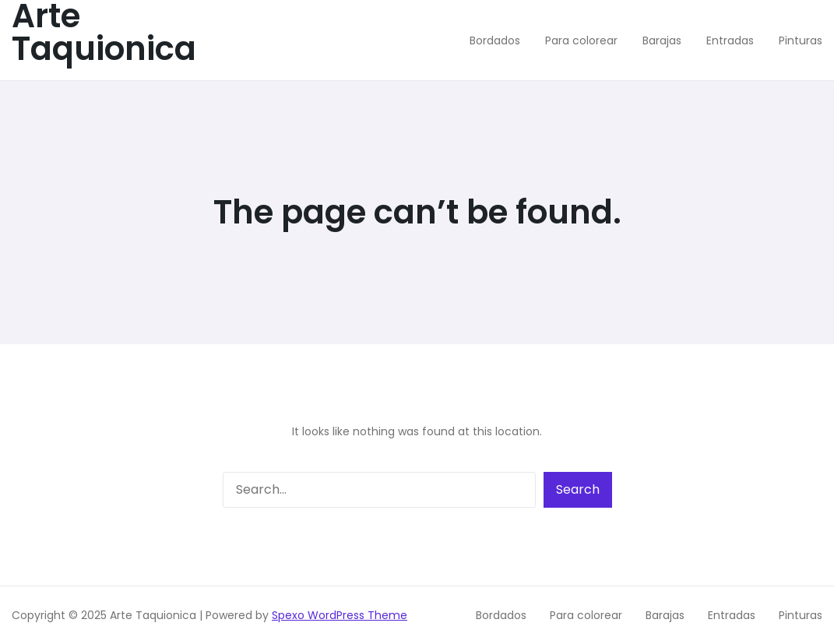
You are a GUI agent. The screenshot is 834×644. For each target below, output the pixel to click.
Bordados (501, 615)
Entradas (732, 615)
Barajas (665, 615)
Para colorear (586, 615)
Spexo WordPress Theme (340, 615)
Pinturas (801, 615)
